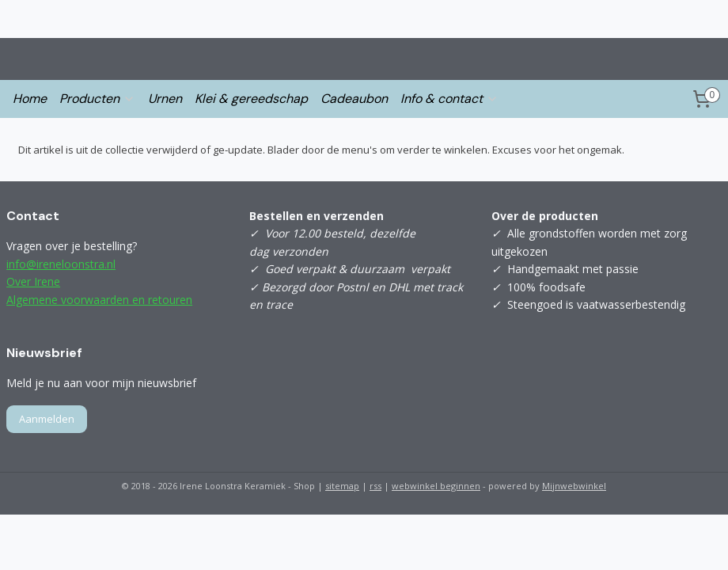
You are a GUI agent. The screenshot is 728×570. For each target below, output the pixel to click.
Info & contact (449, 99)
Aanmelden (47, 419)
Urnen (165, 99)
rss (375, 486)
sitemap (342, 486)
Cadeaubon (354, 99)
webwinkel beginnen (436, 486)
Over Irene (33, 281)
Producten (97, 99)
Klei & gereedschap (251, 99)
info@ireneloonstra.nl (61, 264)
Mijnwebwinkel (574, 486)
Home (30, 99)
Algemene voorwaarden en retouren (99, 300)
